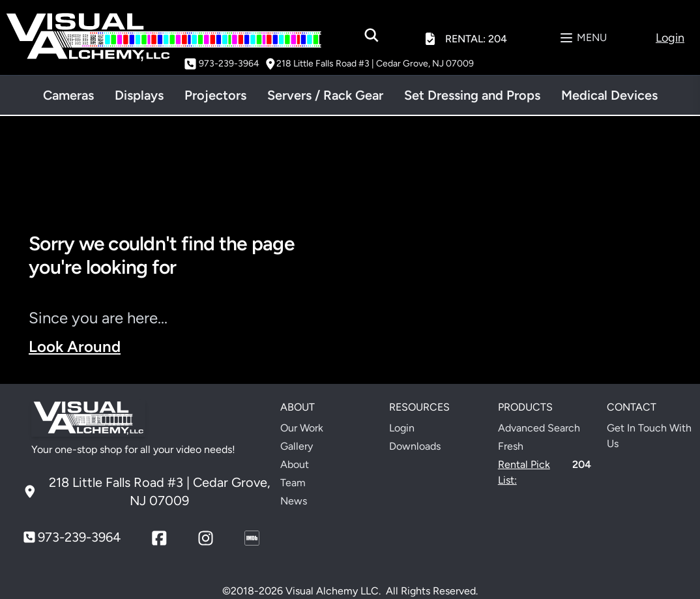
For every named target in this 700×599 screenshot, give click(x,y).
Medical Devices (609, 95)
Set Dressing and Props (472, 95)
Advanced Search (539, 428)
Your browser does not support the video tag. (520, 304)
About (295, 464)
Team (293, 483)
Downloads (415, 446)
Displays (139, 95)
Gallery (297, 446)
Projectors (215, 95)
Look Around (75, 346)
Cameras (68, 95)
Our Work (302, 428)
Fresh (511, 446)
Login (402, 428)
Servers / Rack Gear (325, 95)
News (294, 501)
